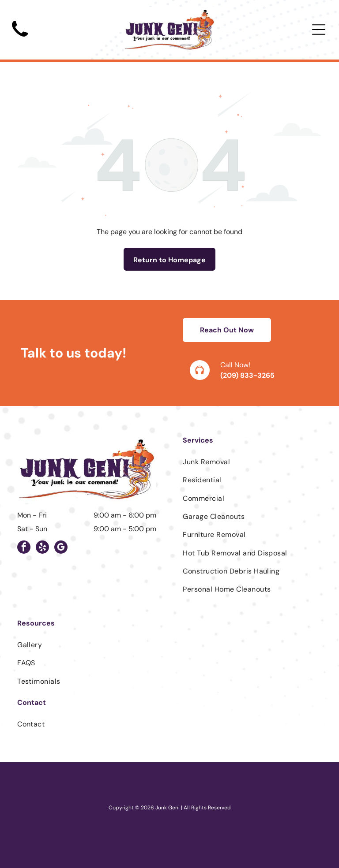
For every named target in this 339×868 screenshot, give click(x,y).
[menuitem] (252, 462)
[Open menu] (319, 30)
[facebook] (24, 548)
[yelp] (42, 548)
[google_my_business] (61, 548)
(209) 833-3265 (247, 375)
